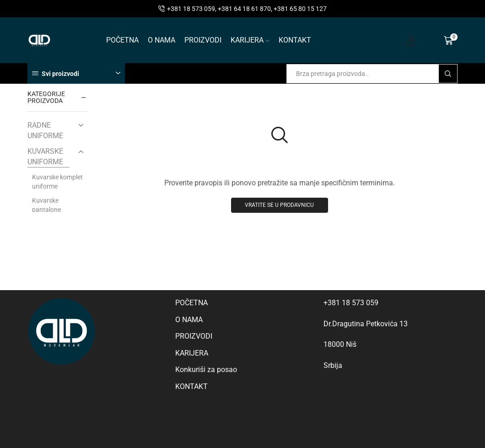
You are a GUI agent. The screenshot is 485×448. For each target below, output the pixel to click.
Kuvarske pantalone (46, 205)
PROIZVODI (203, 40)
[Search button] (448, 74)
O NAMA (162, 40)
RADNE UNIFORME (45, 130)
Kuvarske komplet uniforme (57, 182)
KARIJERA (250, 40)
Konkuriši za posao (206, 370)
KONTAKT (295, 40)
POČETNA (122, 40)
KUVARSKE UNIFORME (45, 157)
